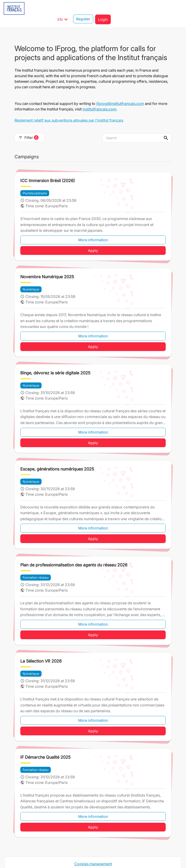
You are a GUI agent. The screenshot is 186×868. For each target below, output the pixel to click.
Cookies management (93, 853)
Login (174, 8)
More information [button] (93, 229)
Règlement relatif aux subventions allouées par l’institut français (69, 109)
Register (155, 8)
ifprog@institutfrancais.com (120, 92)
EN (135, 8)
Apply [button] (93, 239)
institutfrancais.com (99, 98)
